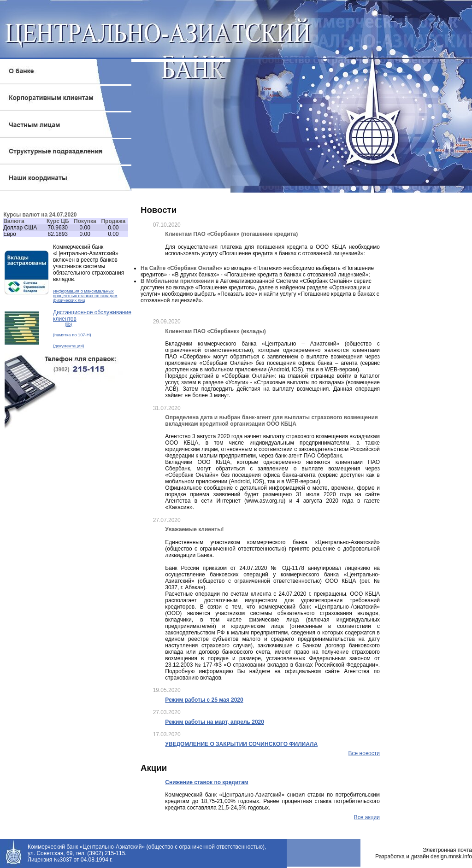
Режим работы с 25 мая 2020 (204, 700)
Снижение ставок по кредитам (206, 782)
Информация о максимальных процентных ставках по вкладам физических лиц (85, 296)
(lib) (69, 324)
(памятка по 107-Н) (72, 335)
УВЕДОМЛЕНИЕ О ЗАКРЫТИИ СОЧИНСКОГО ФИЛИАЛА (241, 744)
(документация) (68, 346)
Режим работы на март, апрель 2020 (215, 722)
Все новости (364, 753)
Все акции (367, 817)
